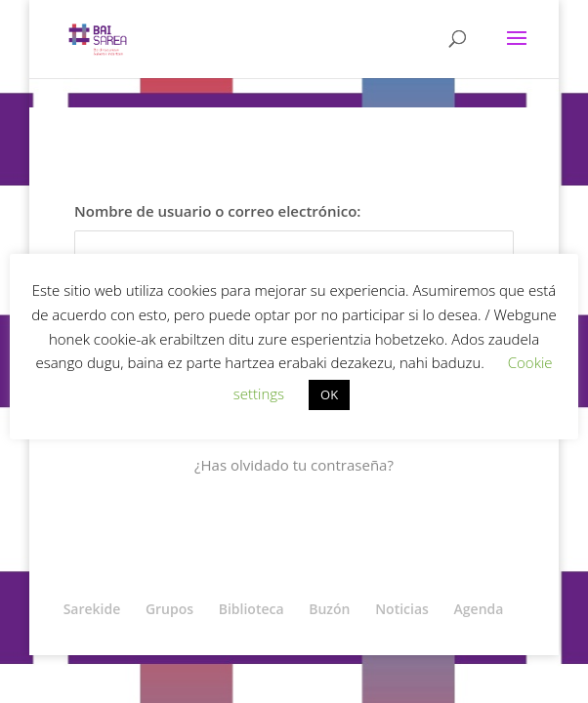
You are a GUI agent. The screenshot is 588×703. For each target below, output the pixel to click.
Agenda (479, 609)
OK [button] (329, 394)
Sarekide (92, 609)
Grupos (169, 609)
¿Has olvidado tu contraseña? (294, 465)
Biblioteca (252, 609)
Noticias (402, 609)
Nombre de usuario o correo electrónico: (217, 211)
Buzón (329, 609)
